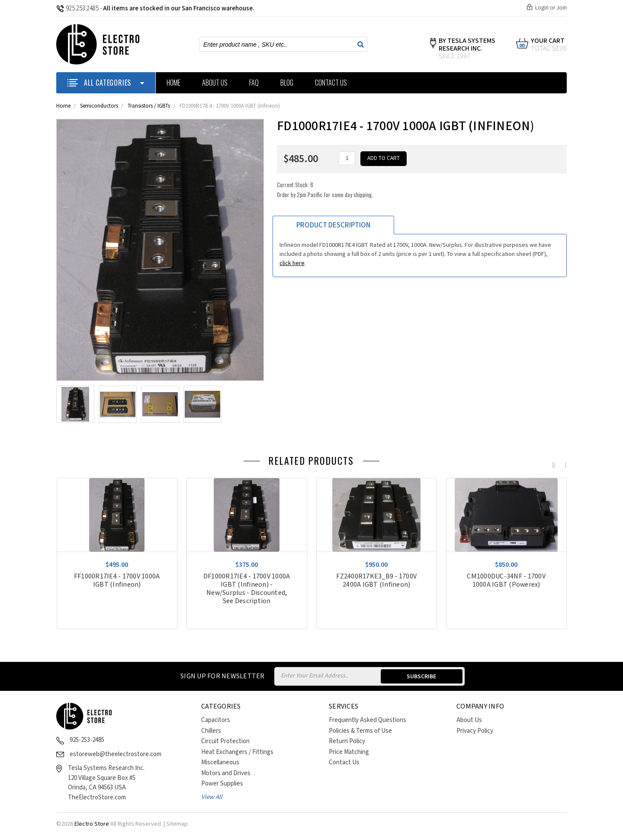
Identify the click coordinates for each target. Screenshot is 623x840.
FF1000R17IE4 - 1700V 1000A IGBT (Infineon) (117, 581)
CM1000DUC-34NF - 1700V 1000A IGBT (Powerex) (506, 581)
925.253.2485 (77, 8)
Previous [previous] (552, 463)
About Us (215, 83)
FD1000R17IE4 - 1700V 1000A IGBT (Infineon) (230, 106)
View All (212, 797)
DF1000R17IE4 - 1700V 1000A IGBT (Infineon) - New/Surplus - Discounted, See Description (247, 589)
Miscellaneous (220, 762)
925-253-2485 (87, 740)
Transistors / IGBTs (149, 106)
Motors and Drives (226, 773)
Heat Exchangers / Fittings (237, 752)
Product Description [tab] (333, 225)
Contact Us (331, 83)
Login (542, 8)
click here (292, 263)
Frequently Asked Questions (368, 720)
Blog (287, 83)
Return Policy (347, 741)
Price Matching (349, 752)
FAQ (254, 83)
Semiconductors (99, 106)
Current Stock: (325, 190)
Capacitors (216, 720)
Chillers (211, 731)
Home (173, 83)
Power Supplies (222, 784)
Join (562, 8)
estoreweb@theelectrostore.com (116, 754)
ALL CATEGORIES (106, 83)
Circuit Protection (225, 741)
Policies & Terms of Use (360, 731)
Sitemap (177, 824)
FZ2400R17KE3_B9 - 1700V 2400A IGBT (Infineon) (376, 581)
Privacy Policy (475, 731)
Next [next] (565, 463)
